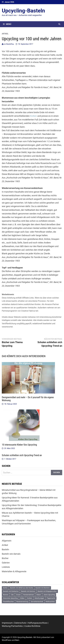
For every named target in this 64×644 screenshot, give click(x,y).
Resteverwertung (22, 602)
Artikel (5, 34)
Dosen (18, 595)
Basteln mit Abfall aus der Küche (21, 588)
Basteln (5, 549)
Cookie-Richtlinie (32, 626)
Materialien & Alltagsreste (14, 571)
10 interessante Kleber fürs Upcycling (19, 445)
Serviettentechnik (37, 602)
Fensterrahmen (28, 595)
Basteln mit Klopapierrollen (47, 591)
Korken (33, 116)
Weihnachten (50, 602)
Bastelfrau (10, 44)
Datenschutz (20, 623)
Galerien (6, 563)
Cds (12, 595)
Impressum (7, 623)
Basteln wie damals (11, 554)
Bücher (5, 558)
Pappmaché (51, 598)
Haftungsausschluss (38, 623)
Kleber (22, 598)
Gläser (39, 595)
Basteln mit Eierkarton (11, 591)
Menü (7, 24)
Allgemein (7, 541)
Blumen (6, 595)
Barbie (5, 588)
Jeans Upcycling (49, 595)
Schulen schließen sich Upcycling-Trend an (22, 455)
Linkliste (6, 567)
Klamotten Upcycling (10, 598)
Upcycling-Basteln (23, 11)
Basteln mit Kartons (28, 591)
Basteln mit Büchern (43, 588)
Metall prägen (39, 598)
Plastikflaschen (8, 602)
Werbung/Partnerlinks (12, 626)
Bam (17, 640)
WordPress (6, 640)
